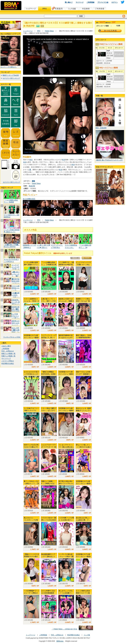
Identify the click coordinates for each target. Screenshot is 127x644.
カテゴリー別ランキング (11, 78)
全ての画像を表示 (29, 199)
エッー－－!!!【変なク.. (9, 67)
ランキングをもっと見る (12, 337)
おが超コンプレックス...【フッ (16, 275)
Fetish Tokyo (49, 31)
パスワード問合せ (8, 361)
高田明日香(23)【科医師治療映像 (16, 310)
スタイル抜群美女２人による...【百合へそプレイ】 (31, 301)
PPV (39, 31)
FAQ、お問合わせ (8, 351)
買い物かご (69, 2)
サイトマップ (6, 358)
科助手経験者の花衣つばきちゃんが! (16, 282)
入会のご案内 (6, 346)
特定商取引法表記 (8, 363)
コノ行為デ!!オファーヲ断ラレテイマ (16, 317)
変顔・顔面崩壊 (101, 128)
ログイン (115, 2)
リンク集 (87, 635)
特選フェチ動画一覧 (8, 356)
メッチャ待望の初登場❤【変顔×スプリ (12, 231)
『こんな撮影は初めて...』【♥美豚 (11, 201)
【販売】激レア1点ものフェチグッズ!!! (109, 160)
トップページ (28, 31)
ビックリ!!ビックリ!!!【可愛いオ (16, 267)
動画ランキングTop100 (11, 75)
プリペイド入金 (103, 2)
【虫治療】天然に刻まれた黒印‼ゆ (12, 246)
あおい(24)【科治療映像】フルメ (16, 331)
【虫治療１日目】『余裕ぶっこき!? (16, 296)
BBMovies (60, 641)
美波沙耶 (32, 186)
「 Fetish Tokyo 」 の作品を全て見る (64, 629)
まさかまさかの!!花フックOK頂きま (11, 260)
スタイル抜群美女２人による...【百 (16, 289)
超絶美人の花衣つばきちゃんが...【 (16, 324)
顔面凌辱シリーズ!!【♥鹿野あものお (16, 303)
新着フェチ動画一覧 (8, 354)
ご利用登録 (90, 2)
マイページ (80, 2)
